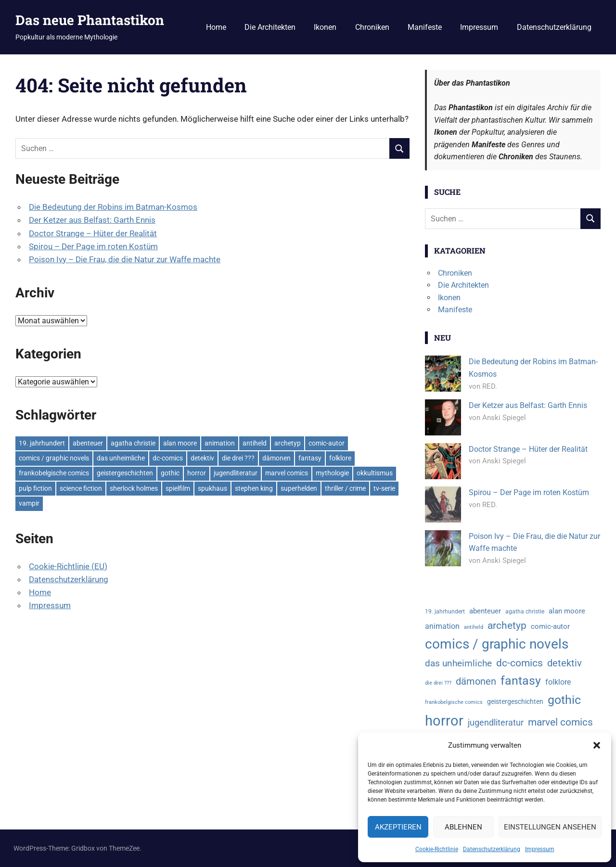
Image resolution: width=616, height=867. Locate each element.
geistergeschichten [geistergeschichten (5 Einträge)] (125, 473)
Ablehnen (463, 827)
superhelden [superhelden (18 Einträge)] (299, 488)
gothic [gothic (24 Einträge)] (170, 473)
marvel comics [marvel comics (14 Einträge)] (287, 473)
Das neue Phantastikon (90, 20)
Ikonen (325, 27)
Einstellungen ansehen (550, 827)
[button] (597, 745)
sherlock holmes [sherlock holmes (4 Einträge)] (134, 488)
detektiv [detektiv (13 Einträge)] (202, 458)
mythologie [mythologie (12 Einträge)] (332, 473)
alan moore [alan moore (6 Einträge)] (180, 443)
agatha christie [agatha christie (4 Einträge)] (133, 443)
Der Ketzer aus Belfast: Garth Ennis (92, 220)
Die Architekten (270, 27)
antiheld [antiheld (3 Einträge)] (255, 443)
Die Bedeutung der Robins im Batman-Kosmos (113, 207)
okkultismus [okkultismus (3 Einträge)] (375, 473)
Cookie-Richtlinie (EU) (68, 566)
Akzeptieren (398, 827)
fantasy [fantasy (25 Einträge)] (310, 458)
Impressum (540, 849)
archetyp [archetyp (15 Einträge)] (288, 443)
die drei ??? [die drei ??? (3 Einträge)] (238, 458)
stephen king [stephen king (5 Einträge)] (254, 488)
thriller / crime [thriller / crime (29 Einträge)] (345, 488)
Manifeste (425, 27)
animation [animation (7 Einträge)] (220, 443)
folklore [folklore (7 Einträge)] (340, 458)
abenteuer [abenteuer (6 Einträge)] (88, 443)
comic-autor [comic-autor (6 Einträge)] (327, 443)
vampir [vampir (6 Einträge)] (29, 503)
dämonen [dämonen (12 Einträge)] (276, 458)
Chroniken (372, 27)
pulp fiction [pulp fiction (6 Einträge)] (35, 488)
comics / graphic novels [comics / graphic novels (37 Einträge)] (54, 458)
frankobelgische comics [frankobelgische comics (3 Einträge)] (54, 473)
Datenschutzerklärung (492, 849)
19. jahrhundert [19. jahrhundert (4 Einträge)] (42, 443)
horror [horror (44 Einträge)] (197, 473)
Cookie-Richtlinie (437, 849)
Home (216, 27)
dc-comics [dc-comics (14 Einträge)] (168, 458)
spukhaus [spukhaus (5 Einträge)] (212, 488)
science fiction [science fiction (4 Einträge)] (81, 488)
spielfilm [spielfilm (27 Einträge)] (178, 488)
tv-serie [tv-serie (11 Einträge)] (384, 488)
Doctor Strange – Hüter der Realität (93, 233)
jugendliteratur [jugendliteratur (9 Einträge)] (236, 473)
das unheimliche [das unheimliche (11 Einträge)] (121, 458)
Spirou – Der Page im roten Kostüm (93, 246)
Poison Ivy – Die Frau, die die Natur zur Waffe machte (125, 259)
